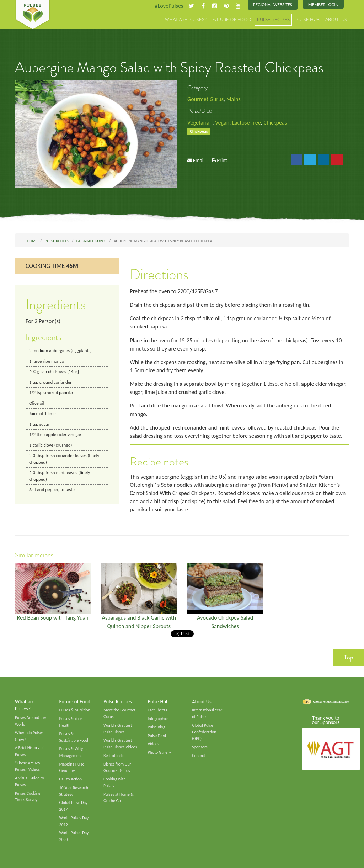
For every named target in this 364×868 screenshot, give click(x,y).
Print (222, 160)
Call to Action (71, 779)
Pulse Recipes (273, 19)
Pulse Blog (157, 727)
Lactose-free (247, 123)
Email (199, 160)
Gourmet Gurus (205, 99)
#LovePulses (169, 6)
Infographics (158, 719)
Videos (154, 744)
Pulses (33, 15)
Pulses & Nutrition (75, 710)
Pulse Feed (157, 736)
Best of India (114, 756)
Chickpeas (275, 123)
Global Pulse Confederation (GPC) (204, 732)
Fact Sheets (157, 710)
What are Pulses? (186, 19)
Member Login (323, 4)
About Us (336, 19)
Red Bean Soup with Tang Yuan (53, 618)
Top (349, 657)
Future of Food (232, 19)
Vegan (222, 123)
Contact (199, 756)
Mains (234, 99)
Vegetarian (200, 123)
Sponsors (200, 747)
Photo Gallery (159, 752)
